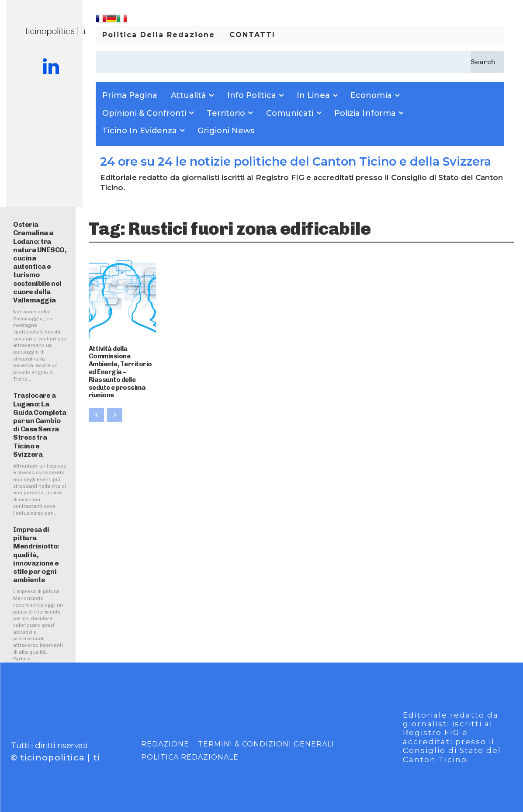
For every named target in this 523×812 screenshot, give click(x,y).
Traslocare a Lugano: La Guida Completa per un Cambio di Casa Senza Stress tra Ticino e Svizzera (40, 425)
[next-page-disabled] (115, 405)
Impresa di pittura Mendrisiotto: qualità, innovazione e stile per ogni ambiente (36, 555)
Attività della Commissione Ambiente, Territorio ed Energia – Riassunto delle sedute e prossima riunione (122, 367)
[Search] (487, 62)
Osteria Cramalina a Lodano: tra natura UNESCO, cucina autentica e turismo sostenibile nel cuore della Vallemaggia (40, 262)
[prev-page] (96, 405)
